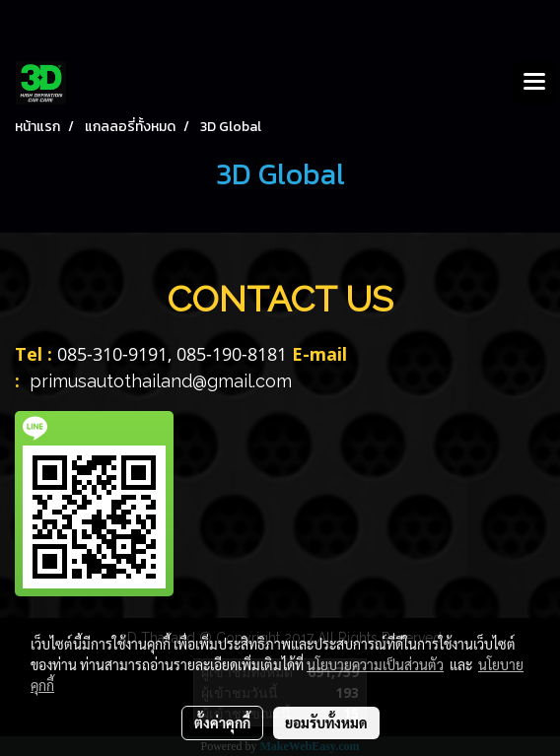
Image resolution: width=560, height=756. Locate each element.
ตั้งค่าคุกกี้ (222, 722)
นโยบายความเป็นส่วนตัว (375, 664)
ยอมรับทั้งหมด (326, 722)
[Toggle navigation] (534, 83)
